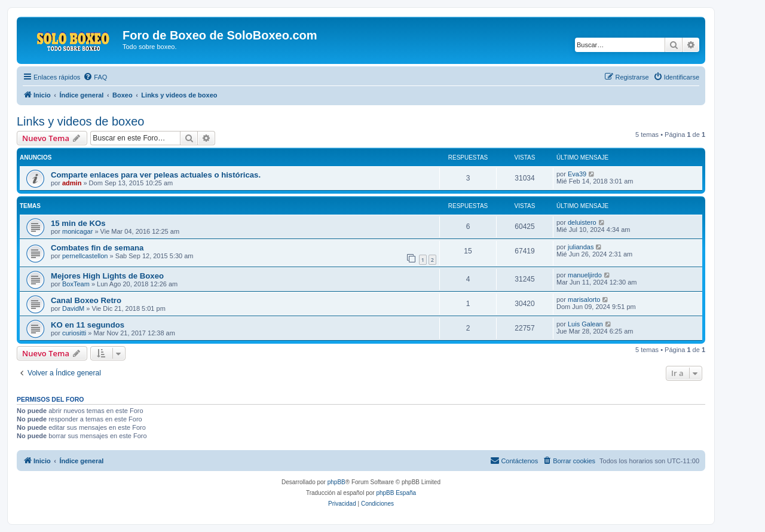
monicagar (77, 231)
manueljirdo (585, 275)
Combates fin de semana (97, 248)
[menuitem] (95, 77)
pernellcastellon (85, 256)
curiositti (74, 333)
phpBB (336, 482)
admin (72, 183)
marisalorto (584, 299)
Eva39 (577, 174)
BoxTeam (76, 284)
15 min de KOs (78, 223)
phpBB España (396, 493)
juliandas (581, 247)
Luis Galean (585, 324)
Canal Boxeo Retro (86, 300)
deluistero (582, 222)
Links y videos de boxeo (80, 121)
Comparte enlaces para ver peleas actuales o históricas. (156, 175)
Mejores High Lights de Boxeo (107, 276)
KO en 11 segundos (88, 325)
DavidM (73, 308)
